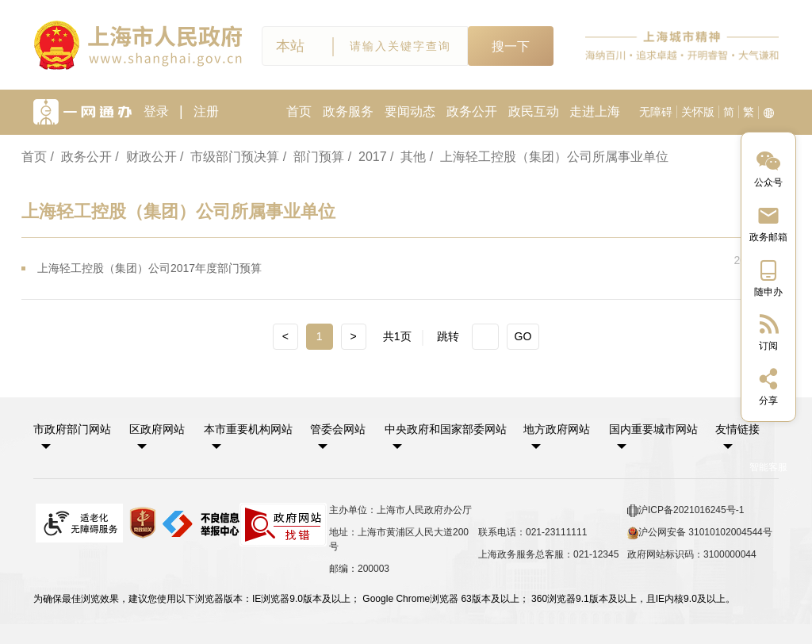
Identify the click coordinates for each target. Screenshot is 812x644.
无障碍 (656, 112)
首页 (299, 111)
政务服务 (348, 111)
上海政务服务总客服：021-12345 (548, 554)
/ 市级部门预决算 (230, 157)
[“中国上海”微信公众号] (768, 168)
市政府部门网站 (72, 429)
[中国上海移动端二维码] (768, 277)
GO (523, 336)
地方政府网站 (557, 429)
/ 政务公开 (80, 157)
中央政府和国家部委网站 (446, 429)
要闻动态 (410, 111)
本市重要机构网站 (248, 429)
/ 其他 (408, 157)
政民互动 (534, 111)
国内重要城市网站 (653, 429)
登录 (156, 111)
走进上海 (595, 111)
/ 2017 (368, 157)
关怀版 (698, 112)
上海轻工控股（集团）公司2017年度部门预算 (149, 268)
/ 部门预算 (314, 157)
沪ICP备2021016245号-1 (686, 511)
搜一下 (511, 46)
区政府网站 (157, 429)
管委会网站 (338, 429)
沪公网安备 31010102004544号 (700, 533)
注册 (206, 111)
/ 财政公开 (146, 157)
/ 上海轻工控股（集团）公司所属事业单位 (549, 157)
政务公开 (472, 111)
